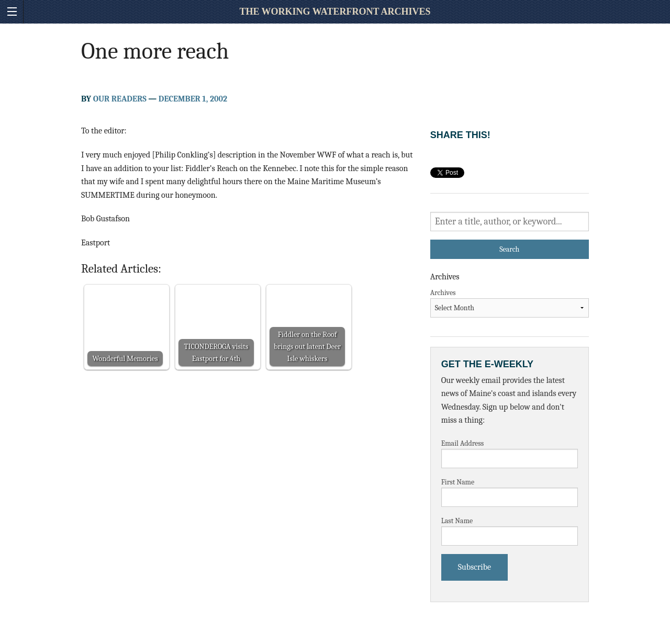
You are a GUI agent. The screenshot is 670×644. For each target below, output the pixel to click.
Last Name (457, 521)
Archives (443, 293)
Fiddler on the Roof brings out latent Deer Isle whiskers (307, 347)
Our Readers (120, 99)
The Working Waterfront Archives (335, 12)
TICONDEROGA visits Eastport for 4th (216, 353)
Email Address (463, 443)
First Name (458, 482)
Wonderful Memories (125, 359)
